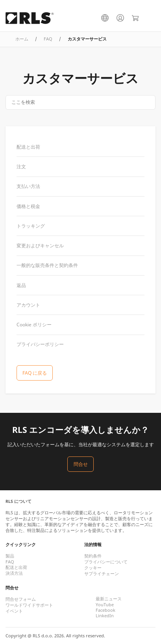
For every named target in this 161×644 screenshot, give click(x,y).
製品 (10, 556)
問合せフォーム (21, 599)
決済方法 (14, 573)
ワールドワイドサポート (29, 605)
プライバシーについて (106, 562)
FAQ (48, 39)
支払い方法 (28, 186)
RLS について (19, 501)
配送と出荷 (28, 147)
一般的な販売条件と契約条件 (47, 265)
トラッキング (31, 226)
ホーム (22, 39)
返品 (21, 285)
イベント (14, 611)
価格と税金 (28, 206)
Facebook (105, 610)
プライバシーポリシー (40, 344)
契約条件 (93, 556)
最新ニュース (109, 599)
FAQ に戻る (35, 373)
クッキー (93, 568)
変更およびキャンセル (40, 246)
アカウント (28, 305)
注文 (21, 167)
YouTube (105, 605)
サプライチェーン (102, 574)
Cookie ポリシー (34, 325)
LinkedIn (105, 616)
